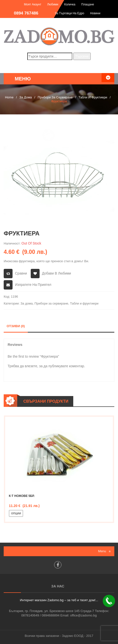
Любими (53, 4)
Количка (70, 4)
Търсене (82, 56)
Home (9, 97)
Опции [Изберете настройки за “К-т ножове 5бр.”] (16, 513)
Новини (95, 13)
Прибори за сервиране (55, 97)
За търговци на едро (70, 13)
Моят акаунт (32, 4)
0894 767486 (26, 13)
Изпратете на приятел (33, 285)
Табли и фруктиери (93, 97)
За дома (26, 97)
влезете (31, 366)
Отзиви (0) (16, 326)
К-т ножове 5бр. (22, 496)
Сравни (21, 273)
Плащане (88, 4)
